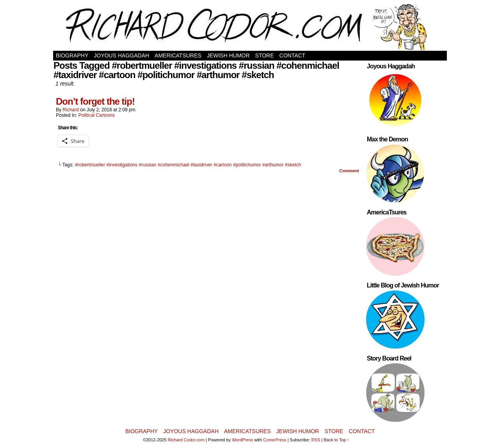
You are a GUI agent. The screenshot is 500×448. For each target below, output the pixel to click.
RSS (316, 440)
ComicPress (275, 440)
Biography (72, 55)
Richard (71, 110)
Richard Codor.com (186, 440)
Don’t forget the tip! (95, 101)
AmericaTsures (178, 55)
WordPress (243, 440)
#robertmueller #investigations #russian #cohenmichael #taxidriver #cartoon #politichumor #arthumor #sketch (188, 165)
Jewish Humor (228, 55)
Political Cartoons (96, 115)
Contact (292, 55)
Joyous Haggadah (121, 55)
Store (264, 55)
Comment (349, 171)
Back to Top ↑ (337, 440)
